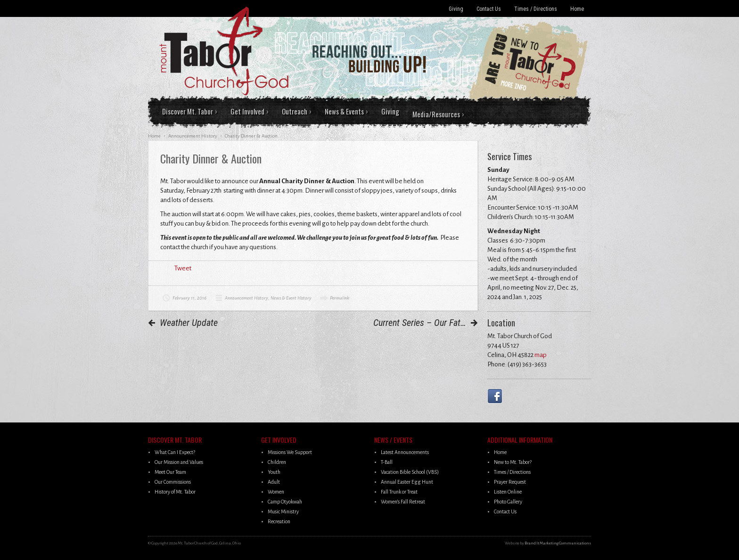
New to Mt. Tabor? (513, 462)
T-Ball (387, 462)
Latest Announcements (405, 452)
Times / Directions (536, 9)
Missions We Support (290, 452)
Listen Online (508, 492)
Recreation (279, 521)
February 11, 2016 (189, 298)
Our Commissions (173, 482)
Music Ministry (283, 511)
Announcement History (246, 298)
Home (577, 9)
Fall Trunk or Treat (399, 492)
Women (276, 492)
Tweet (183, 268)
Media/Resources (436, 114)
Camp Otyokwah (285, 502)
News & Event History (291, 298)
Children (277, 462)
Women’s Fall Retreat (403, 502)
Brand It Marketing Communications (558, 543)
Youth (274, 472)
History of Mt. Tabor (175, 492)
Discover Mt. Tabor (188, 111)
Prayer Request (510, 482)
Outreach (295, 111)
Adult (274, 482)
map (541, 355)
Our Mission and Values (179, 462)
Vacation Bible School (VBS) (410, 472)
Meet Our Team (170, 472)
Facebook (497, 396)
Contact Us (489, 9)
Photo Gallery (508, 502)
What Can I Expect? (175, 452)
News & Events (344, 111)
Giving (456, 9)
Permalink (340, 298)
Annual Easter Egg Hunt (407, 482)
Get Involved (247, 111)
